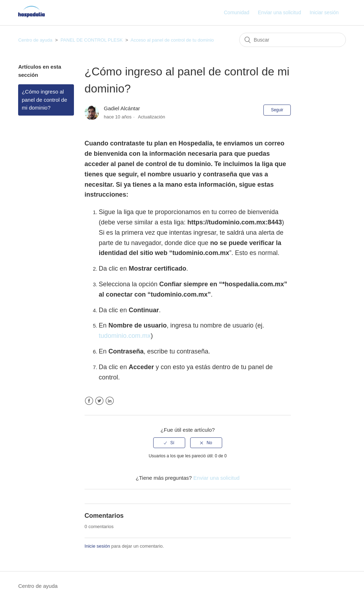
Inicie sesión (97, 546)
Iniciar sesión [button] (324, 12)
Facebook (89, 401)
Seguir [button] (277, 110)
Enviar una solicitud (280, 12)
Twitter (99, 401)
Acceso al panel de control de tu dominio (172, 40)
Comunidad (237, 12)
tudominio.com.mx (125, 336)
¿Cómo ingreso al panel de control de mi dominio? (44, 100)
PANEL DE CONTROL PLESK (92, 40)
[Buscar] (293, 40)
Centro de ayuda (35, 40)
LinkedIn (110, 401)
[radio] (169, 443)
